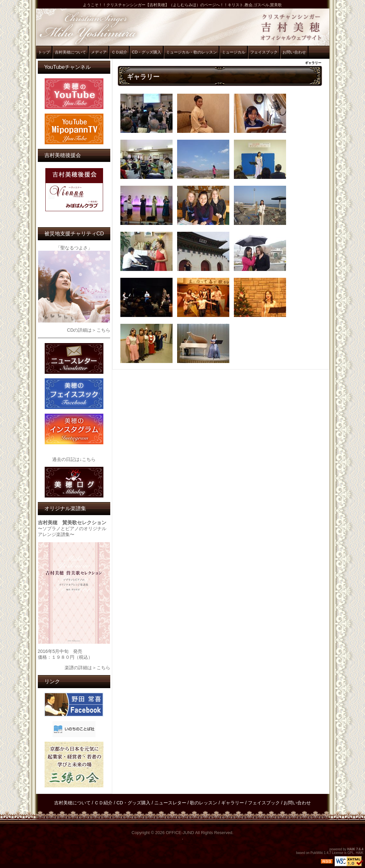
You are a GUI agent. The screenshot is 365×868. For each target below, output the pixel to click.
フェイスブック (264, 52)
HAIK (351, 849)
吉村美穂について (70, 52)
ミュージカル (234, 52)
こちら (103, 330)
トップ (44, 52)
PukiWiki (317, 853)
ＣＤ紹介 (119, 52)
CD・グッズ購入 (147, 52)
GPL (351, 853)
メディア (99, 52)
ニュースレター (170, 803)
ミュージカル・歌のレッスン (191, 52)
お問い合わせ (294, 52)
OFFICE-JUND (180, 833)
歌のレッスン (204, 803)
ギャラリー (233, 803)
